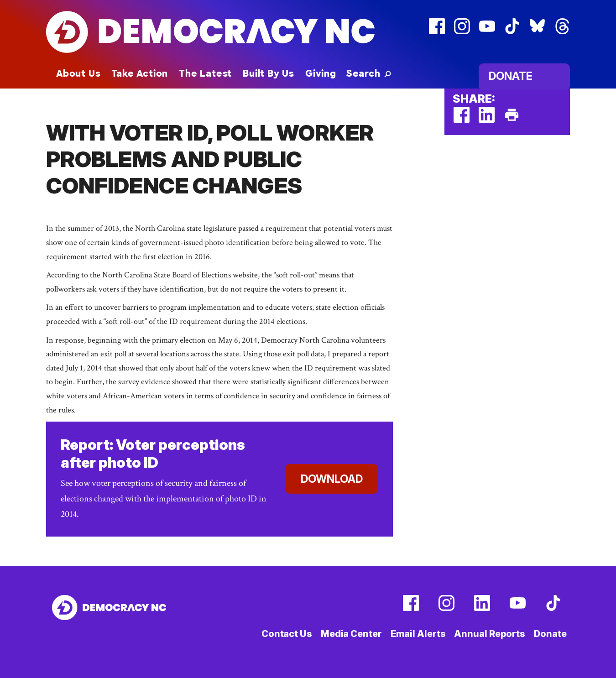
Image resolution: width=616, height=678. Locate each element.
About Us (78, 73)
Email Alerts (418, 634)
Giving (321, 73)
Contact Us (287, 634)
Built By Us (269, 73)
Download (332, 479)
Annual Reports (490, 634)
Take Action (140, 73)
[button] (369, 73)
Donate (511, 76)
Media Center (351, 634)
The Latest (205, 73)
